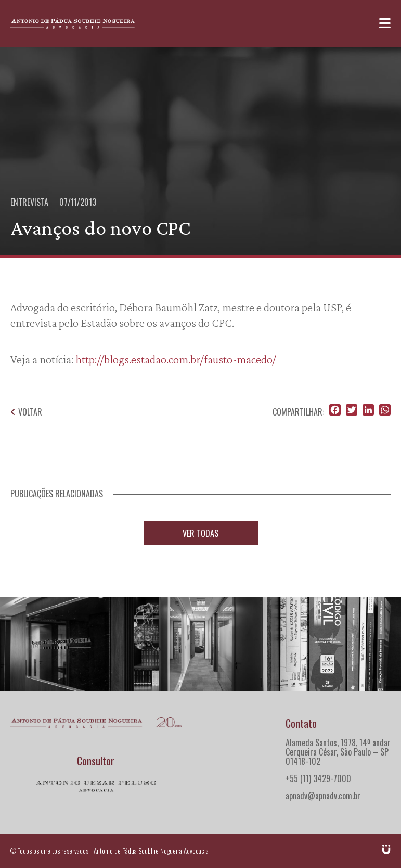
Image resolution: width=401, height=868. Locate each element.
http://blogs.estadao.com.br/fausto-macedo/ (176, 359)
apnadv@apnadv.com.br (323, 796)
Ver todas (201, 533)
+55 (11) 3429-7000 (318, 778)
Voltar (26, 412)
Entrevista (29, 202)
